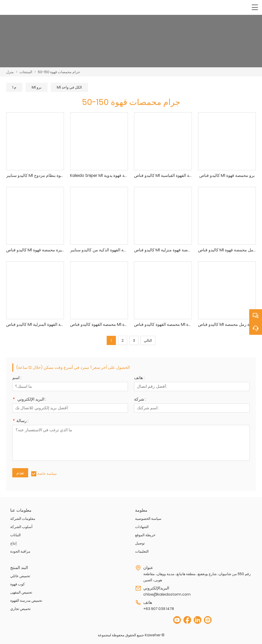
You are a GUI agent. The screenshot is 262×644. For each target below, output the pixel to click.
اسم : (17, 378)
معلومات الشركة (23, 519)
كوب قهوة (18, 584)
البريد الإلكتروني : (29, 400)
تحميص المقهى (21, 592)
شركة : (140, 400)
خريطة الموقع (145, 535)
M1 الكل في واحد (69, 87)
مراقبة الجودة (20, 551)
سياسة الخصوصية (148, 519)
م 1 (14, 87)
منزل (10, 72)
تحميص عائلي (20, 576)
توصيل (140, 543)
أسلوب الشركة (21, 527)
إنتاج (13, 543)
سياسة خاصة (47, 474)
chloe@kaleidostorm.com (167, 594)
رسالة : (20, 421)
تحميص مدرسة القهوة (26, 600)
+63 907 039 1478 (159, 609)
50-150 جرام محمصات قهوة (59, 72)
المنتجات (26, 72)
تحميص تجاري (20, 609)
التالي (148, 340)
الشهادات (142, 527)
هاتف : (139, 378)
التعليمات (142, 551)
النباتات (15, 535)
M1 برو (37, 87)
